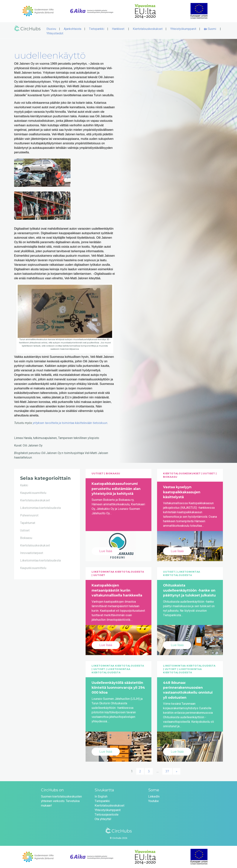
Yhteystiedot (55, 33)
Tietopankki (97, 29)
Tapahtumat (28, 523)
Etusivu (51, 29)
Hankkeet (118, 29)
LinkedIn (154, 796)
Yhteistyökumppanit (183, 29)
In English (101, 796)
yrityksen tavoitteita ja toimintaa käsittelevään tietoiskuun (70, 423)
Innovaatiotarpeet (32, 553)
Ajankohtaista (73, 29)
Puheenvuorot (29, 515)
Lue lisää (106, 551)
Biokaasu (26, 538)
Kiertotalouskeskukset (148, 29)
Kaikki (24, 485)
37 (167, 771)
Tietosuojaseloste (107, 815)
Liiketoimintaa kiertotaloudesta (40, 508)
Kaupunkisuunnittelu (33, 493)
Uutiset (25, 530)
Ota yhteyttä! (103, 819)
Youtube (153, 801)
